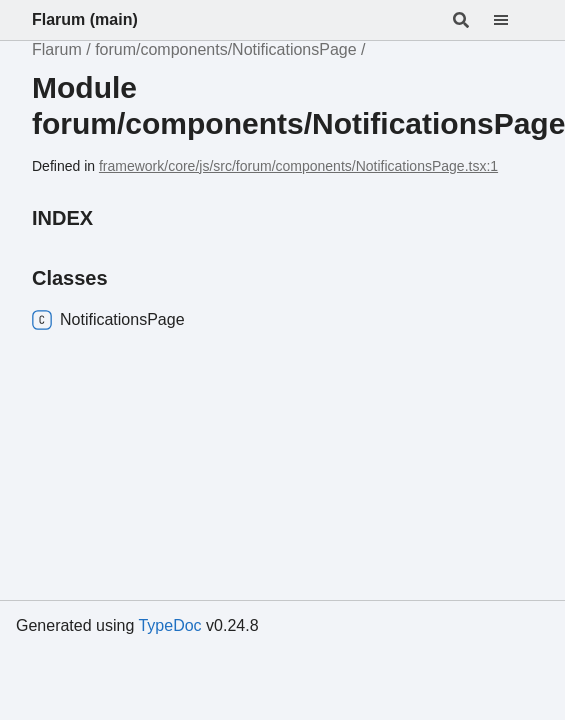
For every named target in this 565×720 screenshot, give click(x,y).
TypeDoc (169, 625)
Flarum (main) (85, 19)
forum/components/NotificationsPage (225, 49)
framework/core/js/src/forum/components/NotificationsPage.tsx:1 (298, 166)
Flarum (57, 49)
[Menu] (513, 20)
